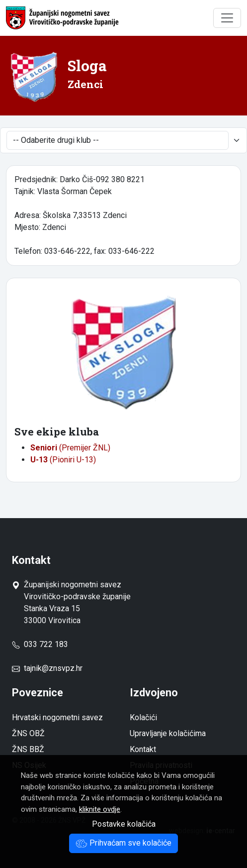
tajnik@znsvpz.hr (53, 668)
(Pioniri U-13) (63, 460)
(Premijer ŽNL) (70, 448)
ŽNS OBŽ (28, 733)
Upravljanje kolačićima (168, 733)
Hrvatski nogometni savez (57, 717)
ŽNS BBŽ (28, 749)
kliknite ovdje (100, 809)
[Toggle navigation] (227, 18)
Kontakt (143, 749)
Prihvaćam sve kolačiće (123, 843)
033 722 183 (40, 644)
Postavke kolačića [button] (124, 824)
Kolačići (143, 717)
